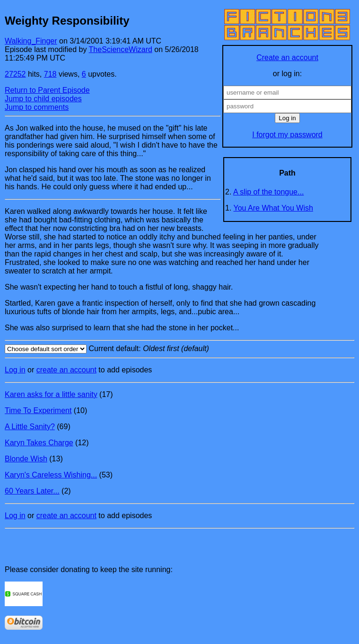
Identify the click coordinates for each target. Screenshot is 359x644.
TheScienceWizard (121, 49)
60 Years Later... (32, 491)
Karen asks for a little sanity (51, 394)
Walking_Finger (31, 41)
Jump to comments (37, 107)
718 (50, 74)
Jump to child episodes (43, 99)
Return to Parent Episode (47, 90)
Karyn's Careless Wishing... (51, 475)
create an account (66, 370)
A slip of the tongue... (268, 192)
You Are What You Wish (273, 208)
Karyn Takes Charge (39, 443)
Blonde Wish (26, 459)
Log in (15, 370)
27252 (15, 74)
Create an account (287, 57)
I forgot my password (287, 135)
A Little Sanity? (30, 427)
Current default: (179, 349)
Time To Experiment (38, 410)
